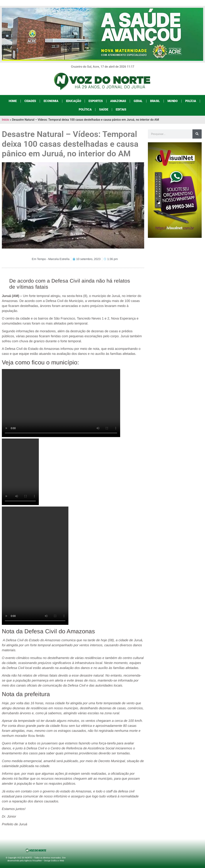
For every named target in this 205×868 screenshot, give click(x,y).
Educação (74, 101)
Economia (51, 101)
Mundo (173, 101)
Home (13, 101)
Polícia (191, 101)
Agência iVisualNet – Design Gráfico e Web (44, 861)
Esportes (96, 101)
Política (85, 109)
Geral (138, 101)
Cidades (30, 101)
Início (5, 120)
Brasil (155, 101)
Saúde (104, 109)
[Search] (197, 134)
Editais (121, 109)
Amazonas (118, 101)
